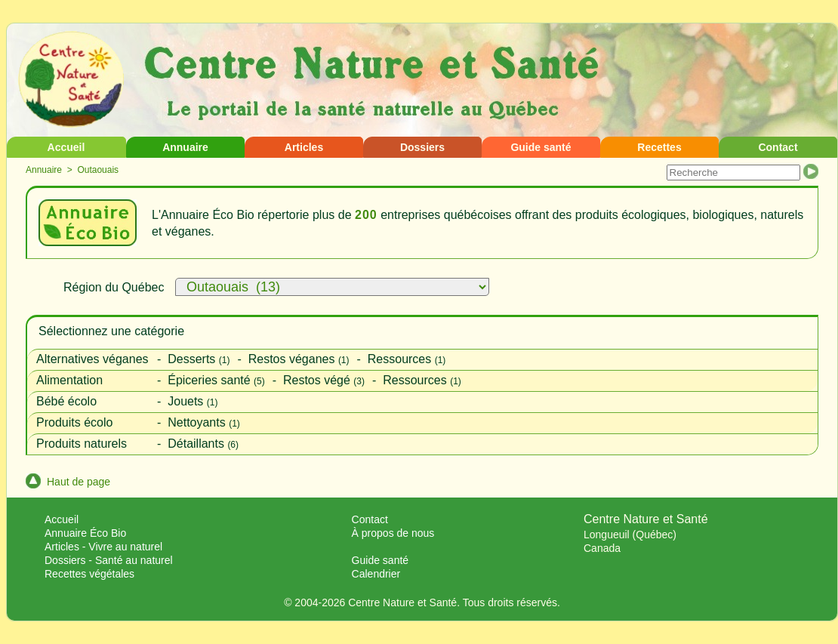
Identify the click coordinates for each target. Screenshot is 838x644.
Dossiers (422, 147)
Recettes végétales (89, 574)
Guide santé (541, 147)
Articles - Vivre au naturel (103, 547)
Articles (304, 147)
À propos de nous (393, 533)
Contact (778, 147)
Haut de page (68, 482)
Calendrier (376, 574)
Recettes (659, 147)
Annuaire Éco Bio (85, 533)
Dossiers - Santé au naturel (109, 560)
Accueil (66, 147)
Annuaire (185, 147)
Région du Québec (114, 287)
